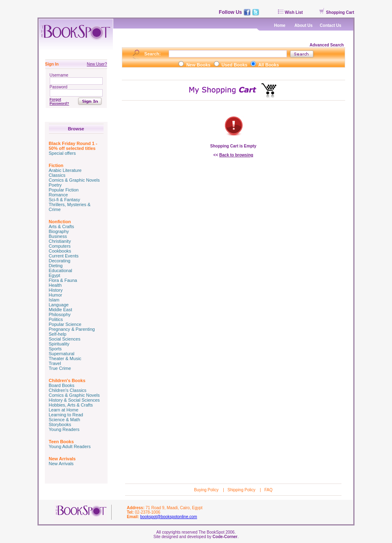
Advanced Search (327, 45)
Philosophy (60, 314)
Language (59, 305)
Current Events (64, 256)
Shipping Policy (242, 490)
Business (58, 236)
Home (280, 25)
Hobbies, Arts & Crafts (71, 405)
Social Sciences (65, 339)
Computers (60, 246)
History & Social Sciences (74, 400)
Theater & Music (65, 358)
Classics (57, 175)
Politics (56, 319)
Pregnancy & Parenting (72, 329)
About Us (304, 25)
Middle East (61, 310)
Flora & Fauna (63, 280)
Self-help (58, 334)
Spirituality (59, 344)
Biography (59, 231)
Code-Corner (225, 537)
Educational (61, 270)
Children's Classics (68, 390)
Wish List (290, 12)
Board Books (62, 385)
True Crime (60, 368)
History (56, 290)
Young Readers (64, 429)
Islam (54, 300)
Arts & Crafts (62, 226)
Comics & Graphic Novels (74, 180)
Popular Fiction (64, 190)
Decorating (60, 261)
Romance (58, 195)
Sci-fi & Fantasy (65, 200)
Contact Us (331, 25)
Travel (55, 363)
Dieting (56, 266)
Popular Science (65, 324)
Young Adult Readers (70, 446)
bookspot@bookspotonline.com (169, 517)
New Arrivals (61, 464)
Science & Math (65, 420)
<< (233, 155)
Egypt (55, 275)
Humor (56, 295)
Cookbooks (60, 251)
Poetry (55, 185)
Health (55, 285)
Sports (55, 349)
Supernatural (62, 354)
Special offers (62, 153)
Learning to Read (66, 415)
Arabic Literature (65, 170)
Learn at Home (64, 410)
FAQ (269, 490)
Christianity (60, 241)
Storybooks (60, 424)
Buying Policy (207, 490)
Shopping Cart (337, 12)
